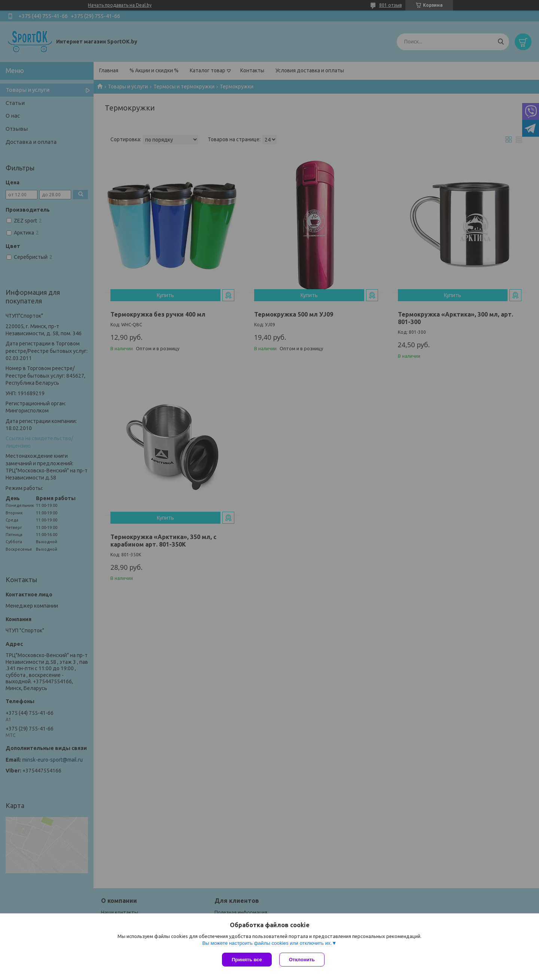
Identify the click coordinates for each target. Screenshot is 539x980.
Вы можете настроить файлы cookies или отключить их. (267, 943)
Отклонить (302, 960)
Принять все (247, 960)
